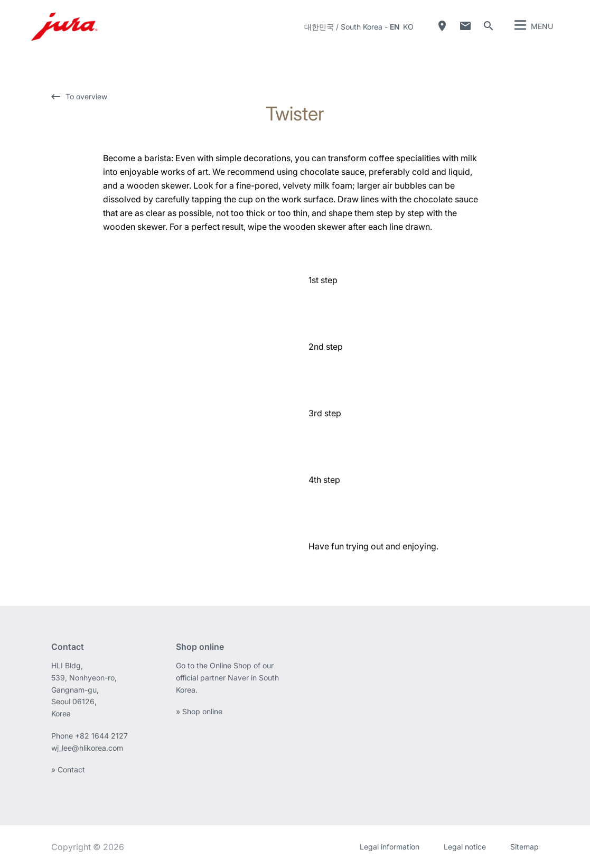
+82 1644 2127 (102, 736)
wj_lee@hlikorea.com (87, 748)
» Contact (68, 769)
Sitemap (525, 847)
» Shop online (199, 711)
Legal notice (465, 847)
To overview (86, 96)
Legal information (390, 847)
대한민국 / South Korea (343, 27)
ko (408, 27)
